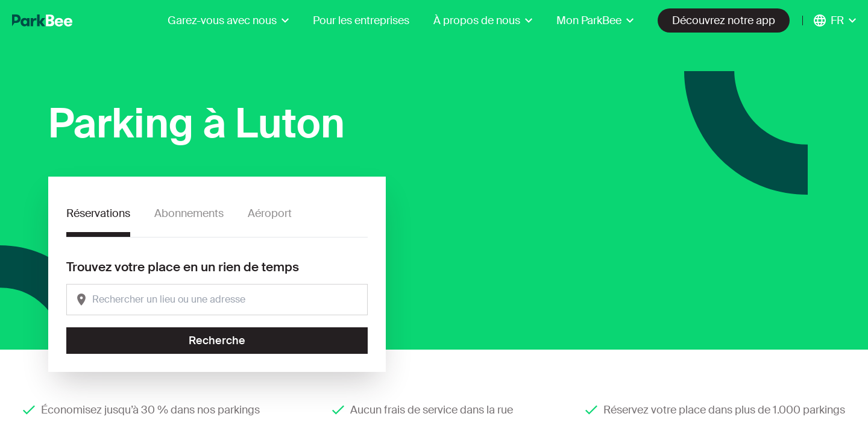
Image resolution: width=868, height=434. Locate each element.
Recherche (217, 341)
